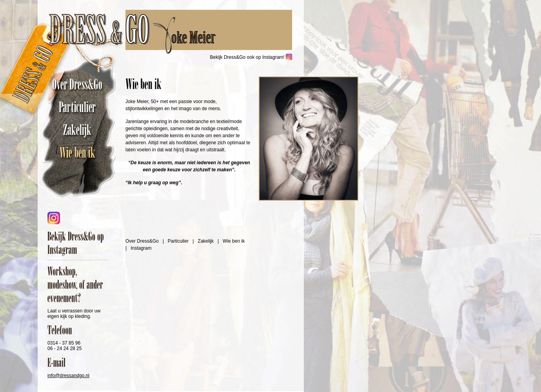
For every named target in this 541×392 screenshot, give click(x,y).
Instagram (141, 248)
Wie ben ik (79, 152)
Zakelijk (79, 130)
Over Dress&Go (79, 84)
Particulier (79, 107)
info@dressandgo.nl (68, 376)
